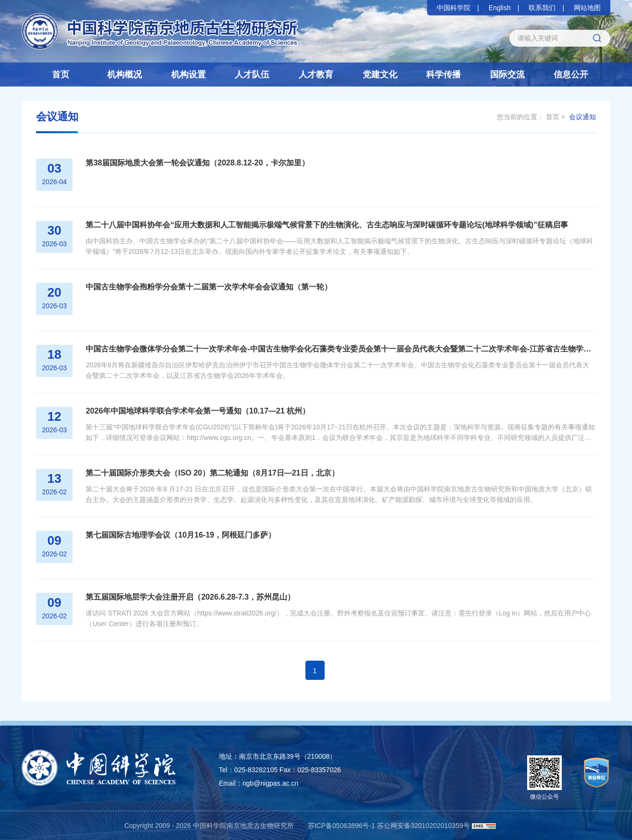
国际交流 (507, 75)
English (500, 8)
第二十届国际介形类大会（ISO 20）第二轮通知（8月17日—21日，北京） (211, 473)
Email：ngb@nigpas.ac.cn (259, 783)
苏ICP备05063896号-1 (341, 826)
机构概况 (125, 75)
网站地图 (587, 8)
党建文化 (380, 75)
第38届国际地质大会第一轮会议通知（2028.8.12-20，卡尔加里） (196, 163)
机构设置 (189, 75)
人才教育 (316, 75)
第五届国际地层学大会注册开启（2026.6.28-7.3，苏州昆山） (189, 597)
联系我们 (542, 8)
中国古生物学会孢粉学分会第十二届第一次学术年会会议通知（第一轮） (207, 287)
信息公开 (571, 75)
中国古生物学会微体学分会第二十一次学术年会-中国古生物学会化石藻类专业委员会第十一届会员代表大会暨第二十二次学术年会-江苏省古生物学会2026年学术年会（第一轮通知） (340, 349)
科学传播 (443, 75)
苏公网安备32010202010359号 (423, 826)
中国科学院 (454, 8)
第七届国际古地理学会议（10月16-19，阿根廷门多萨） (179, 535)
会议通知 (582, 117)
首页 (61, 75)
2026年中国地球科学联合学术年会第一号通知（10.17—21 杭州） (196, 411)
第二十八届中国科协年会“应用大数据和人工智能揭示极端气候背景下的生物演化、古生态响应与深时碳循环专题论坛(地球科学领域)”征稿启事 (325, 225)
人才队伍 (252, 75)
